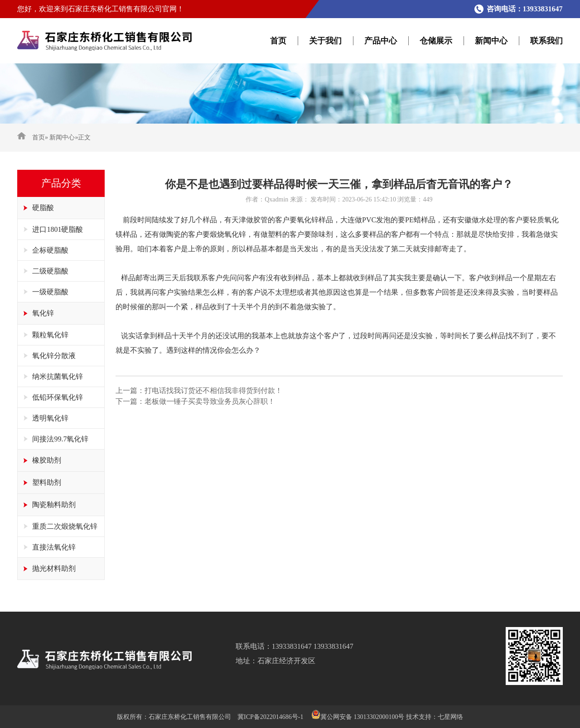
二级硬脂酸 (50, 271)
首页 (278, 41)
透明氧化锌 (50, 418)
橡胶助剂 (47, 460)
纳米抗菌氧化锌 (58, 376)
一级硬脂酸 (50, 292)
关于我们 (325, 41)
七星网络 (450, 717)
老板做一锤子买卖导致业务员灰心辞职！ (210, 401)
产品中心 (381, 41)
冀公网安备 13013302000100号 (362, 717)
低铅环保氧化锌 (58, 397)
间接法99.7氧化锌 (60, 439)
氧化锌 (43, 313)
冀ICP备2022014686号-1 (270, 717)
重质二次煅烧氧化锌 (65, 526)
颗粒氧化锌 (50, 335)
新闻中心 (491, 41)
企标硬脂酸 (50, 250)
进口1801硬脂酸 (58, 229)
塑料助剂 (47, 482)
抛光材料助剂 (54, 568)
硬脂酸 (43, 208)
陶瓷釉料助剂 (54, 505)
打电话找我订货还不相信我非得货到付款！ (213, 390)
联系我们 (546, 41)
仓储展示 (436, 41)
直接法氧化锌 (54, 547)
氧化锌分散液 (54, 356)
